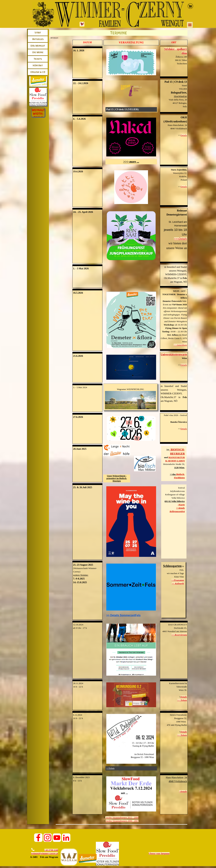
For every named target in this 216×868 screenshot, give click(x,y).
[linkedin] (66, 838)
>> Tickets (182, 700)
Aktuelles (38, 39)
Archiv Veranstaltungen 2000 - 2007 (122, 821)
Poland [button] (184, 180)
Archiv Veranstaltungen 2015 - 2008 (122, 817)
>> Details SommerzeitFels (123, 615)
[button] (174, 170)
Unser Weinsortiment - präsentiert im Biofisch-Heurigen (117, 478)
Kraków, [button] (183, 176)
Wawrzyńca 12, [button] (180, 173)
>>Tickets (110, 768)
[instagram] (48, 838)
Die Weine (38, 52)
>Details (183, 791)
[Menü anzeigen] (190, 25)
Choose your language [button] (159, 853)
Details (184, 135)
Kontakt (38, 65)
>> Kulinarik (178, 583)
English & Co (38, 72)
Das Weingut (38, 46)
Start (38, 33)
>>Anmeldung (180, 345)
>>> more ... (131, 162)
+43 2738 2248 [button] (51, 850)
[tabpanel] (87, 42)
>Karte (181, 505)
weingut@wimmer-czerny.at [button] (45, 853)
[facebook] (38, 838)
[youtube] (57, 838)
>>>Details (180, 239)
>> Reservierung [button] (179, 635)
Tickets (38, 59)
